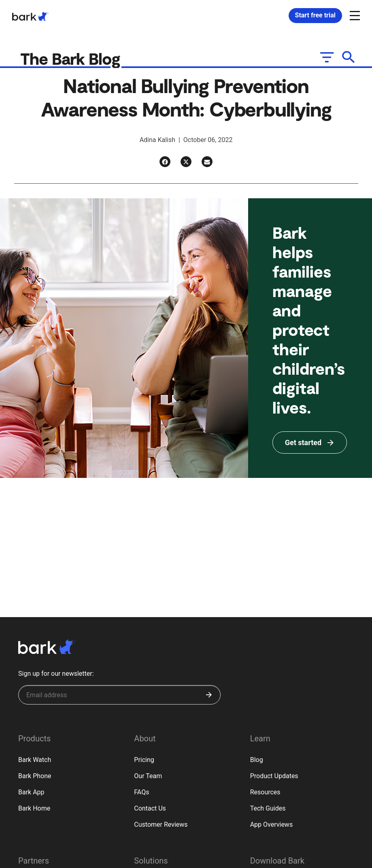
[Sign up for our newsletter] (119, 695)
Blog (257, 760)
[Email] (207, 162)
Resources (265, 792)
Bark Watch (35, 760)
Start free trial (315, 15)
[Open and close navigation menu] (354, 15)
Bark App (31, 792)
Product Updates (274, 776)
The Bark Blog (72, 58)
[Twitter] (186, 162)
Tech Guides (268, 808)
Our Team (148, 776)
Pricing (144, 760)
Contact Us (150, 808)
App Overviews (271, 824)
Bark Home (34, 808)
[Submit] (209, 695)
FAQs (141, 792)
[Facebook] (165, 162)
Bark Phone (35, 776)
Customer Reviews (161, 824)
